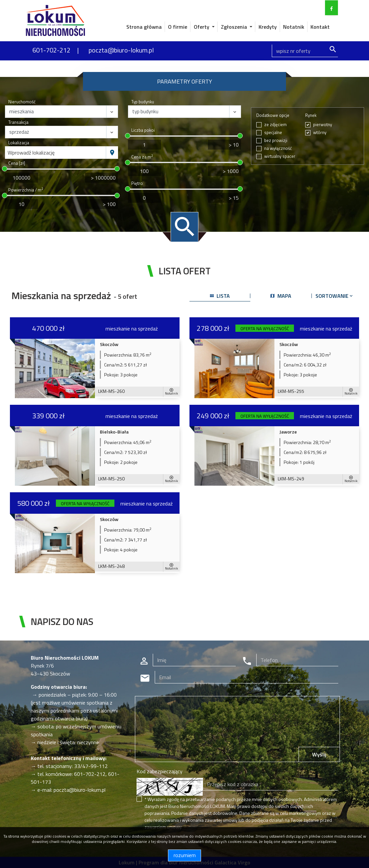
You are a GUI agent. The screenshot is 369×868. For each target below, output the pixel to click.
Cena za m (142, 157)
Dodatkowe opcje (273, 115)
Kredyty (268, 27)
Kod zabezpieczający (160, 771)
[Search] (305, 51)
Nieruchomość (22, 102)
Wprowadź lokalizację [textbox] (31, 153)
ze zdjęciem (275, 125)
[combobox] (56, 153)
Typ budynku (143, 102)
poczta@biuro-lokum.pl (121, 50)
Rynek (311, 115)
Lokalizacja (19, 143)
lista (220, 296)
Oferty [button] (202, 27)
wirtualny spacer (280, 156)
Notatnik (294, 27)
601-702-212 (51, 50)
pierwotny (323, 125)
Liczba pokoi (143, 130)
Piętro (137, 183)
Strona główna (144, 27)
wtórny (320, 133)
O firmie (178, 27)
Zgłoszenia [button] (235, 27)
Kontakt (320, 27)
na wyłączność (278, 148)
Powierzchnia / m (26, 190)
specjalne (273, 133)
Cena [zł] (17, 163)
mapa (281, 296)
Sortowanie (335, 296)
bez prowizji (276, 140)
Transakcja (18, 122)
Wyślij (319, 754)
